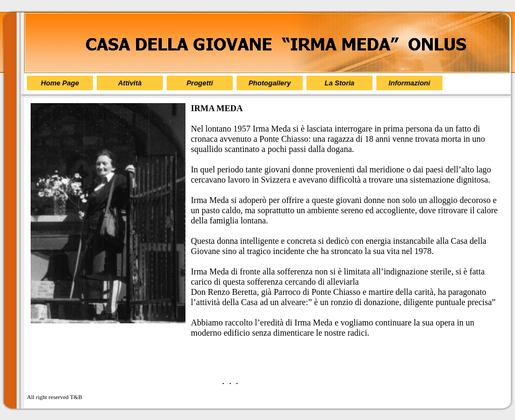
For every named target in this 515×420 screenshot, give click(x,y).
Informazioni (409, 83)
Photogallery (270, 83)
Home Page (60, 83)
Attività (130, 83)
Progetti (200, 83)
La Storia (340, 83)
